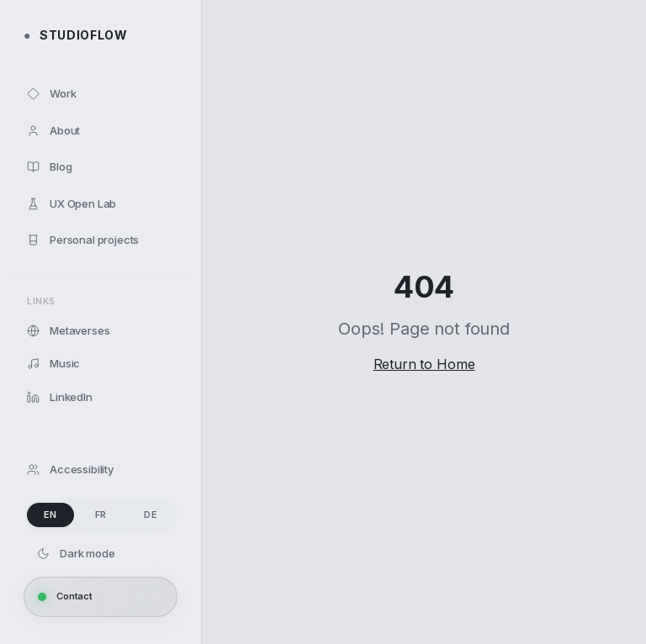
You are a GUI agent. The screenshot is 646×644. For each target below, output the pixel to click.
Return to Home (424, 364)
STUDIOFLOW (76, 35)
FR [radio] (101, 515)
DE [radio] (151, 515)
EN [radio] (50, 515)
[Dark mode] (101, 554)
